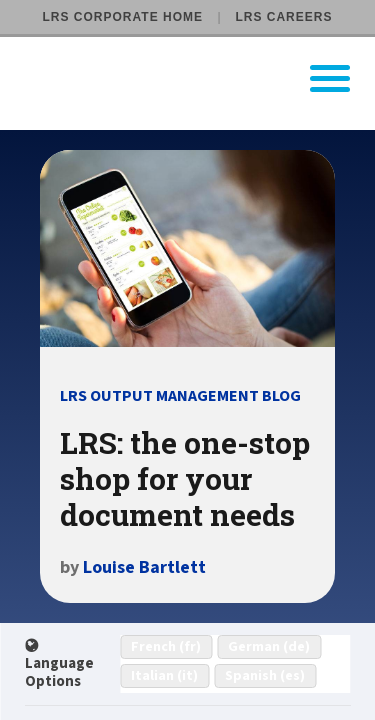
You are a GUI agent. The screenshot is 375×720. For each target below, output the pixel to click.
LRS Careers (283, 17)
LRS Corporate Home (123, 17)
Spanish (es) (265, 676)
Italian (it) (164, 676)
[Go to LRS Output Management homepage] (200, 78)
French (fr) (166, 647)
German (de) (269, 647)
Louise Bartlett (144, 567)
